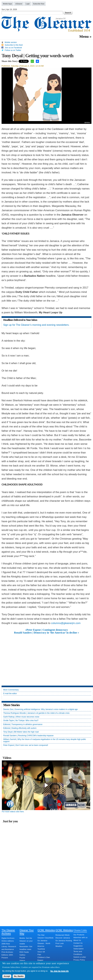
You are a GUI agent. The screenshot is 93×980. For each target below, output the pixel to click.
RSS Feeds (24, 952)
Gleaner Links (80, 930)
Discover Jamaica (63, 938)
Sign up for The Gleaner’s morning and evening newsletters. (36, 325)
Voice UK (41, 952)
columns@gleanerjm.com (66, 623)
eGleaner (19, 4)
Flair (39, 955)
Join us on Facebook (13, 48)
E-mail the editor (10, 694)
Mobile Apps (8, 4)
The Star (41, 935)
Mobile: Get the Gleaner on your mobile (26, 941)
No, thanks (19, 976)
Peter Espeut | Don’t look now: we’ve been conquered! (26, 745)
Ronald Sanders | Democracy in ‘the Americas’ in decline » (46, 633)
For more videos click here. (13, 812)
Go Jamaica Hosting (64, 941)
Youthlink (41, 949)
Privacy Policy (79, 960)
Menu (84, 36)
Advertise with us (80, 937)
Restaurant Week (62, 935)
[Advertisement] (47, 658)
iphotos (87, 122)
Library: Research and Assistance (9, 948)
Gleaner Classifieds (46, 938)
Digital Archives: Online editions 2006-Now (8, 941)
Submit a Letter (80, 957)
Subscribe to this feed (14, 45)
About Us (77, 940)
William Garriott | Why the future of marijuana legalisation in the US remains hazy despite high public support (45, 740)
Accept (7, 976)
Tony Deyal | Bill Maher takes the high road (21, 732)
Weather (59, 946)
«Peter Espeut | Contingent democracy (46, 630)
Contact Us (78, 943)
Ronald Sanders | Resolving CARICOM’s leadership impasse (28, 736)
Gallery (23, 955)
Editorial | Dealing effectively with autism (20, 728)
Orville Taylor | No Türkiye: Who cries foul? (21, 721)
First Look (59, 943)
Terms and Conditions (78, 953)
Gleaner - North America (44, 945)
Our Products (79, 935)
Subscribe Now (39, 4)
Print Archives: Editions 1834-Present (8, 955)
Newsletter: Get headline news (26, 948)
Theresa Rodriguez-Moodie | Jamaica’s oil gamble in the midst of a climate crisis (36, 713)
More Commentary (11, 690)
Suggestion (78, 946)
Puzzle (22, 958)
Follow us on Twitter (13, 50)
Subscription (78, 949)
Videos (22, 960)
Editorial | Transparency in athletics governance (23, 724)
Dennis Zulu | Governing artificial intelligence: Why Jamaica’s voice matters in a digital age (40, 709)
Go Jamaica (42, 941)
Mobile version (11, 42)
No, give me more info (60, 971)
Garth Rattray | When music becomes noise (21, 717)
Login (28, 4)
